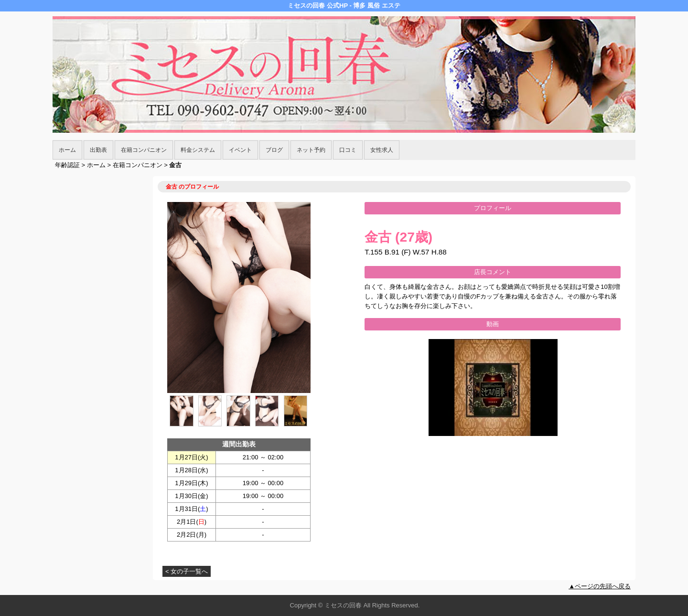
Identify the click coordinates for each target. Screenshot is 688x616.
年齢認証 (67, 165)
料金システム (198, 150)
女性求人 (382, 150)
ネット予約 (311, 150)
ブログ (274, 150)
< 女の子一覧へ (187, 571)
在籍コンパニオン (144, 150)
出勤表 (98, 150)
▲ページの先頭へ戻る (600, 586)
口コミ (348, 150)
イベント (240, 150)
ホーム (67, 150)
